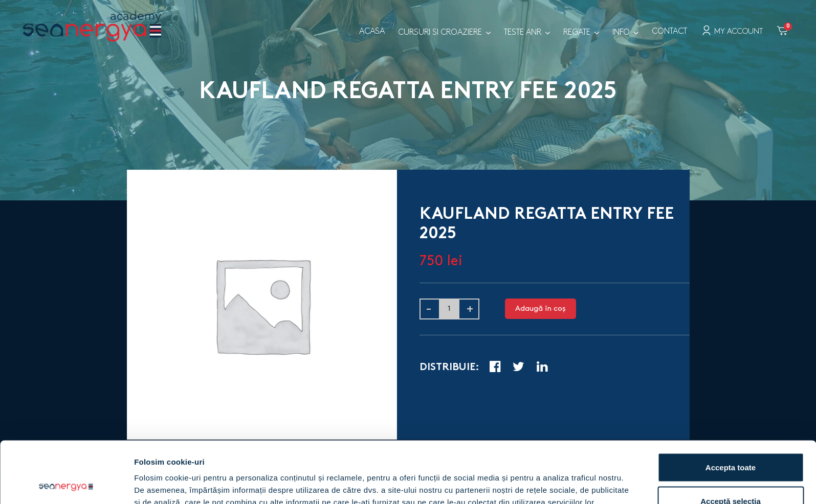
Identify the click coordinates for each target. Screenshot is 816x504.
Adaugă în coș (541, 309)
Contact (669, 31)
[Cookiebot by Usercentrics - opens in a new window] (66, 484)
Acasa (372, 31)
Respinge (731, 477)
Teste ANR (523, 32)
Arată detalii (534, 478)
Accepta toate (731, 410)
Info (621, 32)
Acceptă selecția (731, 443)
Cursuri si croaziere (440, 32)
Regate (577, 32)
